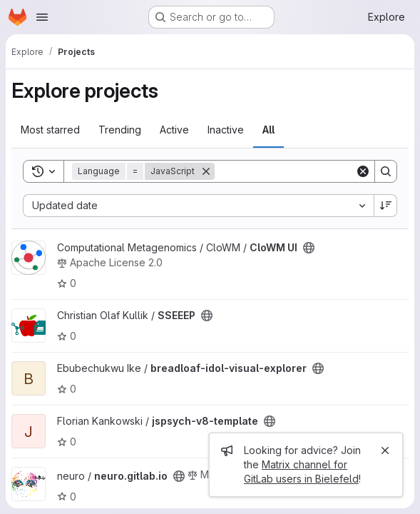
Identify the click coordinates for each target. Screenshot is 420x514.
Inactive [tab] (226, 130)
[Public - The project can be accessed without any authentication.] (309, 248)
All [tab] (268, 130)
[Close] (385, 450)
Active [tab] (174, 130)
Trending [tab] (120, 130)
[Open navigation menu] (42, 17)
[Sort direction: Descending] (386, 206)
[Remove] (206, 171)
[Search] (303, 171)
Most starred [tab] (50, 130)
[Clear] (363, 171)
